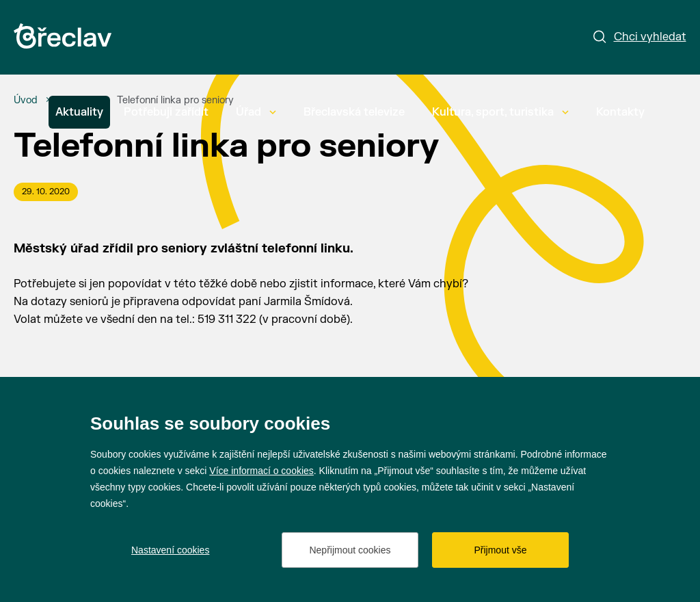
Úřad (256, 112)
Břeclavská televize (354, 112)
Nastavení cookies (170, 550)
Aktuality (79, 112)
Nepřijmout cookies (350, 550)
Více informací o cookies (261, 471)
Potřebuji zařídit (166, 112)
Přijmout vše (500, 550)
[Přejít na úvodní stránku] (63, 36)
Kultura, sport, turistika (500, 112)
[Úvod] (26, 101)
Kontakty (620, 112)
